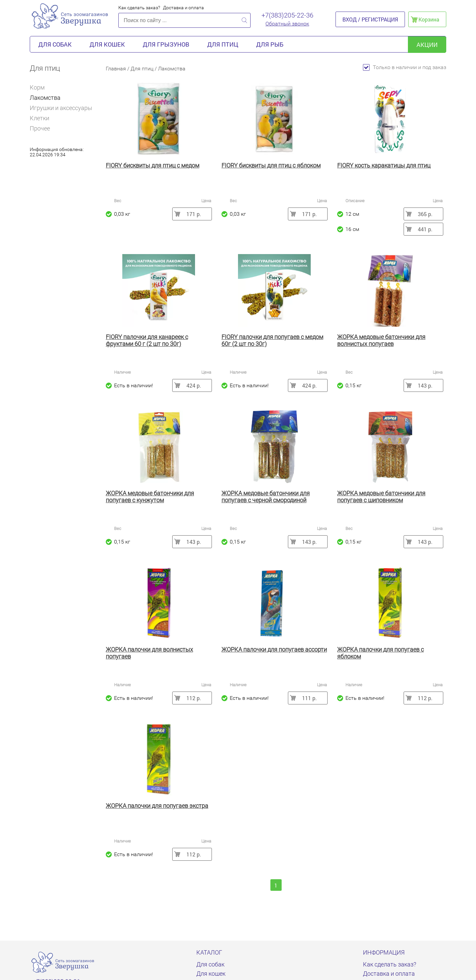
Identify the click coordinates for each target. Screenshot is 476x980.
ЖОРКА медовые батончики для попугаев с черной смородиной (266, 497)
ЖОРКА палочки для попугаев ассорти (274, 649)
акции (427, 45)
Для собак (55, 44)
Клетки (40, 118)
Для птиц (223, 44)
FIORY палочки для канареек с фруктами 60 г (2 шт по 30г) (147, 340)
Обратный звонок (287, 24)
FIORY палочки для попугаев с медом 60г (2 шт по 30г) (272, 340)
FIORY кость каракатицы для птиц (384, 165)
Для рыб (270, 44)
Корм (40, 87)
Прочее (40, 128)
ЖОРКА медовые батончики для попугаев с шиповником (381, 497)
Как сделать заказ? (139, 8)
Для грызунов (166, 44)
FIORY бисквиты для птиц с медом (153, 165)
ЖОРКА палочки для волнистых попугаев (149, 653)
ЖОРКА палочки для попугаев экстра (157, 806)
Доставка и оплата (183, 8)
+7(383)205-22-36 (287, 15)
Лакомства (45, 98)
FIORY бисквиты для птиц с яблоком (271, 165)
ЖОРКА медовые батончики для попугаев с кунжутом (150, 497)
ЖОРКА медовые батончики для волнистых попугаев (381, 340)
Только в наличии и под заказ (405, 67)
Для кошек (107, 44)
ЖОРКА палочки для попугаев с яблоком (380, 653)
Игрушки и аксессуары (61, 108)
